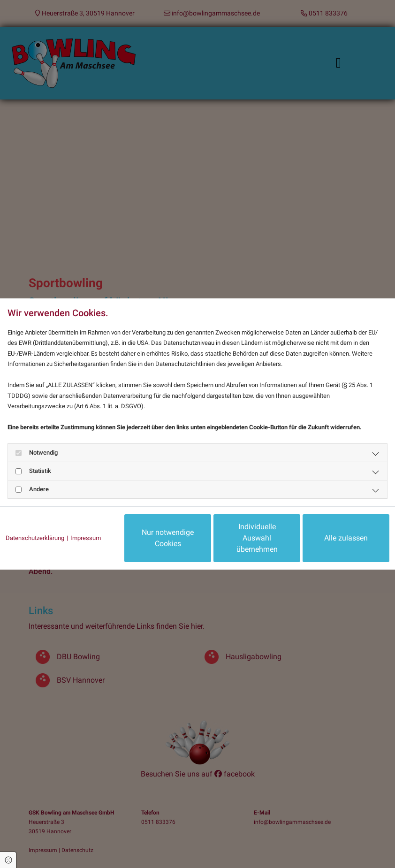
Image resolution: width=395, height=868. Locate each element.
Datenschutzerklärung (35, 538)
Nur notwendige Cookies (168, 538)
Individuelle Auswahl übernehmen (257, 538)
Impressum (86, 538)
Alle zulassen (346, 538)
